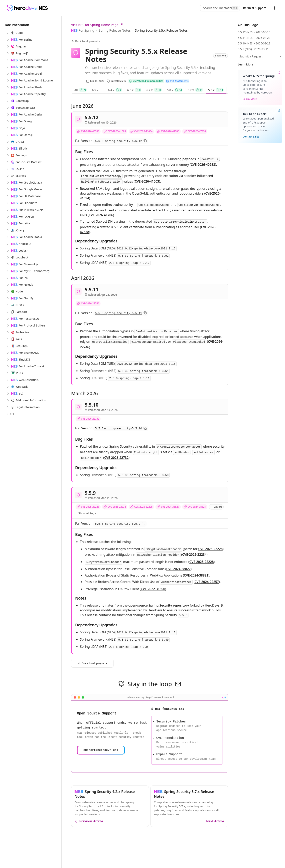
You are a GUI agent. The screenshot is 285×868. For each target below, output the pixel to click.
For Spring (87, 30)
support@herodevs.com (101, 750)
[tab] (81, 90)
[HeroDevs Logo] (27, 8)
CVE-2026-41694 (143, 131)
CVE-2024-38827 (170, 507)
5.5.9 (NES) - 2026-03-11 (253, 49)
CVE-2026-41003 (117, 131)
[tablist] (150, 90)
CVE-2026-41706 (170, 131)
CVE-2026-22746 (90, 303)
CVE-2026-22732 (90, 419)
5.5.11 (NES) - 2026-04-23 (254, 38)
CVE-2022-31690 (153, 589)
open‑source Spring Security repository (159, 605)
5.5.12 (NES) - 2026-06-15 (254, 32)
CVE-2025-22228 (90, 507)
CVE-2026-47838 (197, 131)
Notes (81, 598)
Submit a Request (261, 56)
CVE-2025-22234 (117, 507)
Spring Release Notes (115, 30)
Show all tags (87, 513)
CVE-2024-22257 (207, 582)
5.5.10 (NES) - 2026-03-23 (254, 43)
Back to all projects (85, 41)
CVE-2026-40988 (90, 131)
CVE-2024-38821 (197, 507)
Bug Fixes (84, 152)
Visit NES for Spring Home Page (97, 25)
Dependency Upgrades (96, 241)
